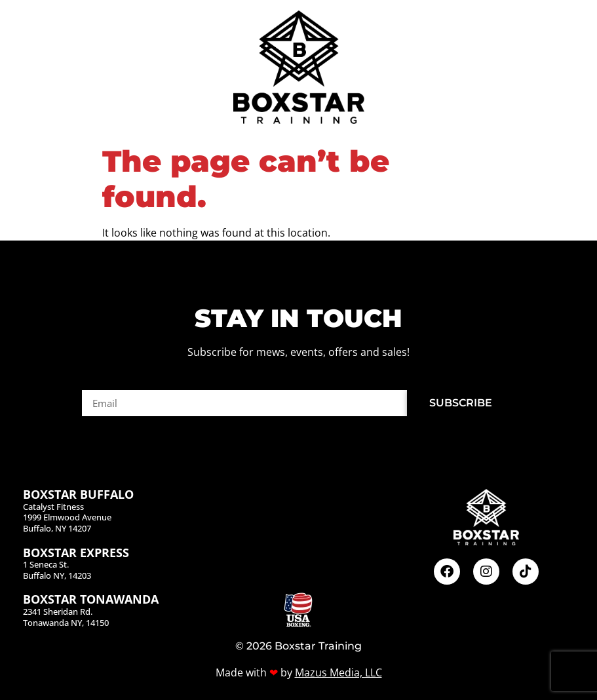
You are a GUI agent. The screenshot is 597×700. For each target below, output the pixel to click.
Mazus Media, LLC (338, 672)
